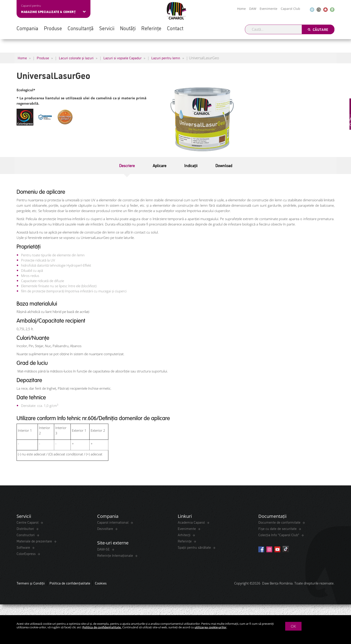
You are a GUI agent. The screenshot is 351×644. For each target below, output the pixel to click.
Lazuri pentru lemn (166, 58)
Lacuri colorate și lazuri (76, 58)
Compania (27, 28)
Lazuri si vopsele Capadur (122, 58)
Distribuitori (26, 529)
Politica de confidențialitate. (102, 627)
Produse (53, 28)
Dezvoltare (106, 529)
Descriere (127, 165)
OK (293, 626)
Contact (175, 28)
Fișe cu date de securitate (278, 529)
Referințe (151, 28)
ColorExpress (27, 554)
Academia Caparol (192, 523)
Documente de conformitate (280, 523)
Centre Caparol (28, 523)
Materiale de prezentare (35, 541)
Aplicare (159, 165)
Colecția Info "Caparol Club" (279, 535)
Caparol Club (290, 9)
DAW (253, 9)
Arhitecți (185, 535)
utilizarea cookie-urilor (211, 627)
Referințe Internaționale (116, 556)
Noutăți (128, 28)
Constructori (26, 535)
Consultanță (81, 28)
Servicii (107, 28)
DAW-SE (104, 550)
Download (224, 165)
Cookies (101, 584)
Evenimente (269, 9)
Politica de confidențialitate (70, 584)
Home (241, 9)
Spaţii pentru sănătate (195, 548)
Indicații (191, 165)
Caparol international (113, 523)
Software (24, 548)
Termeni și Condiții (31, 584)
